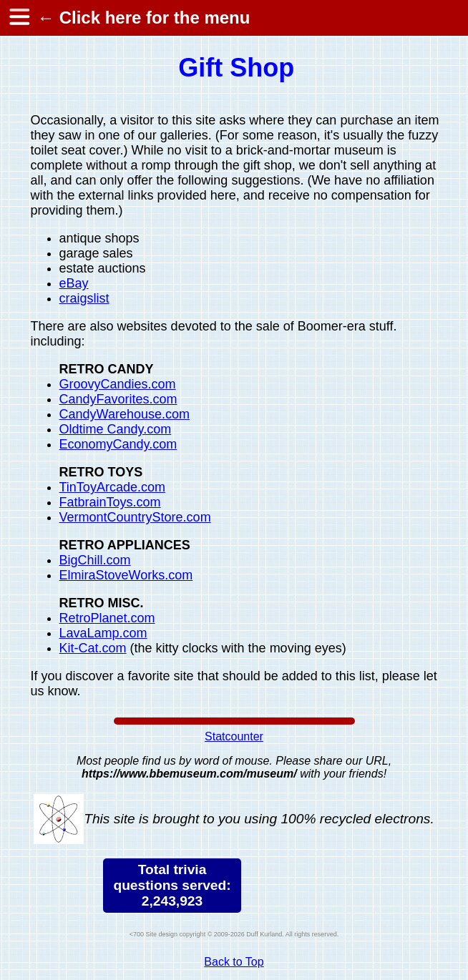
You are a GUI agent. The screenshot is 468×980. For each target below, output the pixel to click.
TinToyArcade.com (112, 487)
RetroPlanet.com (107, 618)
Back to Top (234, 962)
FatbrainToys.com (110, 502)
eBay (74, 283)
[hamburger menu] (19, 18)
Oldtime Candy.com (116, 429)
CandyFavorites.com (118, 399)
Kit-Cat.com (93, 648)
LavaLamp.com (103, 633)
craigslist (84, 298)
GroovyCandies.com (118, 384)
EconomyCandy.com (118, 444)
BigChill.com (95, 560)
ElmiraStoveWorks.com (126, 575)
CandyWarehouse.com (125, 414)
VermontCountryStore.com (135, 517)
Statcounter (234, 736)
